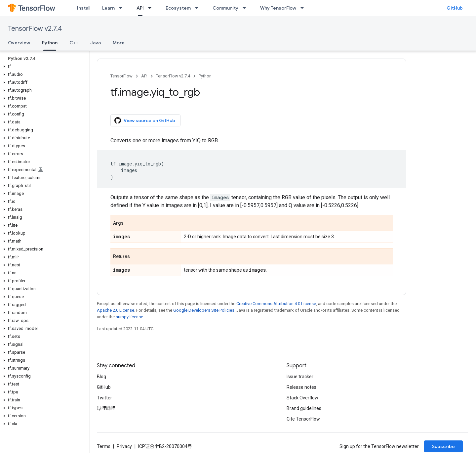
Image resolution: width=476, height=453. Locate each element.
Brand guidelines (304, 408)
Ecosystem (178, 8)
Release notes (301, 387)
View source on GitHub (145, 120)
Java (96, 43)
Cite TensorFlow (303, 419)
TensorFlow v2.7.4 (35, 29)
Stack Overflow (302, 398)
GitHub (455, 8)
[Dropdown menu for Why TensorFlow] (304, 8)
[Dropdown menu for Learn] (123, 8)
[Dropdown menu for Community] (246, 8)
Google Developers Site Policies (204, 310)
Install (84, 8)
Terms (104, 446)
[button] (43, 67)
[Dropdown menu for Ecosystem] (199, 8)
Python (205, 76)
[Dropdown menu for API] (152, 8)
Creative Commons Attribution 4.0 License (276, 304)
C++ (74, 43)
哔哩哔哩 (106, 408)
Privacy (124, 446)
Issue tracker (300, 377)
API (144, 76)
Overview (19, 43)
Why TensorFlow (278, 8)
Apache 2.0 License (116, 310)
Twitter (104, 398)
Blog (101, 377)
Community (225, 8)
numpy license (129, 317)
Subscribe (443, 446)
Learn (108, 8)
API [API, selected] (140, 8)
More (119, 43)
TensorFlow (121, 76)
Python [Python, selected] (50, 43)
